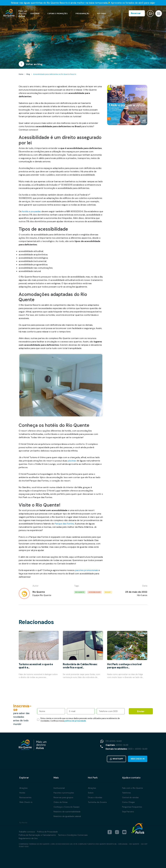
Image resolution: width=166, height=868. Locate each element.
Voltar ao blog (31, 65)
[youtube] (124, 832)
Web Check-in (138, 759)
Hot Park (101, 14)
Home (21, 74)
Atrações (23, 788)
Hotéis (22, 793)
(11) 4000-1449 (114, 741)
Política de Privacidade (47, 832)
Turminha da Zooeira (97, 802)
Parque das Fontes (64, 524)
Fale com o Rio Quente (132, 788)
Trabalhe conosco (27, 832)
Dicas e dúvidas (95, 797)
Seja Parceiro (128, 812)
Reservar (136, 13)
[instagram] (117, 832)
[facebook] (110, 832)
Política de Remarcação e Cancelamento (37, 835)
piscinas (72, 461)
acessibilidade (95, 592)
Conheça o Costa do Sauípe (67, 807)
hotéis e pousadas (31, 211)
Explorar (35, 14)
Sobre (91, 793)
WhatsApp (116, 759)
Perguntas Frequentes (132, 807)
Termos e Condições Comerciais (73, 835)
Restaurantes (25, 797)
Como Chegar (128, 802)
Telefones (126, 793)
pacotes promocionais (87, 570)
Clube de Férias (61, 802)
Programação (82, 14)
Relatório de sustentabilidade (67, 812)
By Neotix (23, 823)
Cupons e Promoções (58, 14)
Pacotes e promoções (64, 793)
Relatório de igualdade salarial (67, 816)
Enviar (141, 711)
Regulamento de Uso (28, 838)
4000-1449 (122, 745)
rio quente (80, 592)
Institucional (59, 788)
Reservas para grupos (63, 797)
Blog (28, 74)
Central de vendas (130, 797)
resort (108, 592)
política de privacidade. (75, 721)
